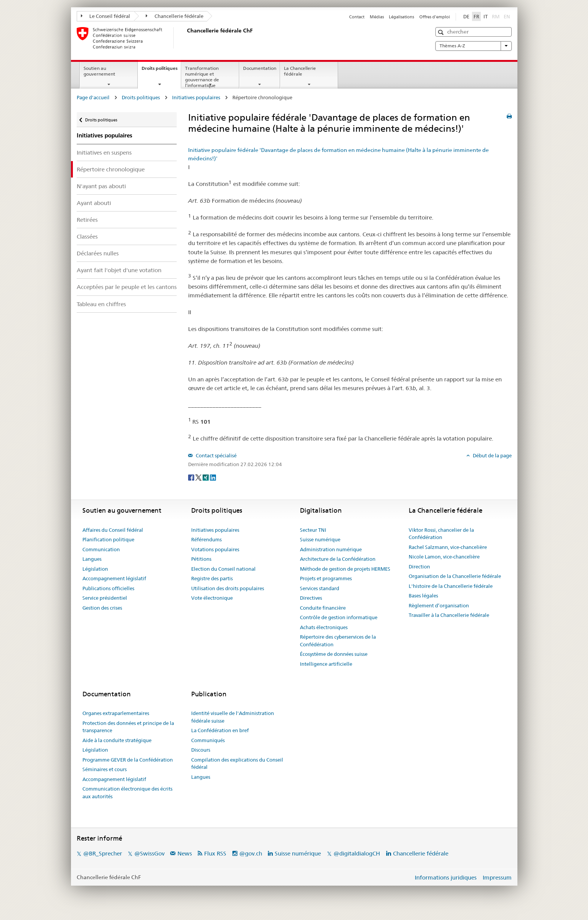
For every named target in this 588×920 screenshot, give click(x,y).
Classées (87, 236)
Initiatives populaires (196, 97)
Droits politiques (161, 71)
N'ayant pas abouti (101, 186)
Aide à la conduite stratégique (117, 740)
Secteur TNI (313, 530)
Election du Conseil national (223, 569)
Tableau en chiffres (101, 304)
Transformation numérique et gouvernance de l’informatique (202, 77)
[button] (442, 32)
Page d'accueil (93, 97)
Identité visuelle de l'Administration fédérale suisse (233, 717)
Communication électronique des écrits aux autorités (127, 792)
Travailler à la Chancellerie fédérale (449, 615)
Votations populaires (215, 549)
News (185, 853)
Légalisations (401, 17)
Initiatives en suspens (104, 153)
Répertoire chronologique (111, 169)
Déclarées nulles (98, 253)
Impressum (497, 877)
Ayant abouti (94, 203)
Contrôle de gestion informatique (339, 617)
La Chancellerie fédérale (300, 71)
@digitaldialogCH (357, 853)
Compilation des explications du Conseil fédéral (237, 763)
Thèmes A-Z (474, 46)
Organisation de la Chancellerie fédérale (455, 576)
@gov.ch (251, 853)
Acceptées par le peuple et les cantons (127, 287)
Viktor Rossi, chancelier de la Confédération (441, 534)
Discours (201, 750)
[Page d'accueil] (185, 38)
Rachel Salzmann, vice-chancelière (448, 547)
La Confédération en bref (220, 730)
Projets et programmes (326, 578)
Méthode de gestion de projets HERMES (345, 569)
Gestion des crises (102, 608)
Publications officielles (108, 588)
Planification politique (108, 539)
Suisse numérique (320, 539)
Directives (311, 598)
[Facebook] (192, 477)
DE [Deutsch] (466, 16)
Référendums (206, 539)
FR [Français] (476, 16)
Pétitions (201, 559)
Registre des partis (212, 578)
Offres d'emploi (435, 17)
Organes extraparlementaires (116, 713)
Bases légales (423, 596)
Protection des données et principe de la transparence (128, 727)
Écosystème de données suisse (334, 654)
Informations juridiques (446, 877)
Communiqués (208, 740)
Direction (419, 567)
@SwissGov (149, 853)
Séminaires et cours (105, 769)
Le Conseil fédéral (106, 16)
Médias (377, 17)
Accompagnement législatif (114, 578)
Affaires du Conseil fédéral (113, 530)
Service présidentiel (105, 598)
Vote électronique (212, 598)
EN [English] (507, 16)
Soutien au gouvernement (99, 71)
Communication (101, 549)
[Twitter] (199, 477)
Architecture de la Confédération (338, 559)
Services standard (320, 588)
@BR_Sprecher (103, 853)
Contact (357, 17)
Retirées (87, 220)
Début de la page (492, 455)
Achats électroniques (324, 627)
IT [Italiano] (486, 16)
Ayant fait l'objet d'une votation (119, 270)
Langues (92, 559)
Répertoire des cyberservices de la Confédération (338, 641)
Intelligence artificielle (326, 664)
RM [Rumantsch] (496, 16)
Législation (95, 569)
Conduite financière (323, 608)
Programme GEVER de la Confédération (128, 760)
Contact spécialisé (216, 455)
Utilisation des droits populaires (228, 588)
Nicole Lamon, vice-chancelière (444, 557)
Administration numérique (331, 549)
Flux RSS (215, 853)
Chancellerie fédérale (175, 16)
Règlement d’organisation (439, 605)
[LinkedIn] (213, 477)
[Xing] (206, 477)
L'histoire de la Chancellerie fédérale (451, 586)
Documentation (260, 68)
